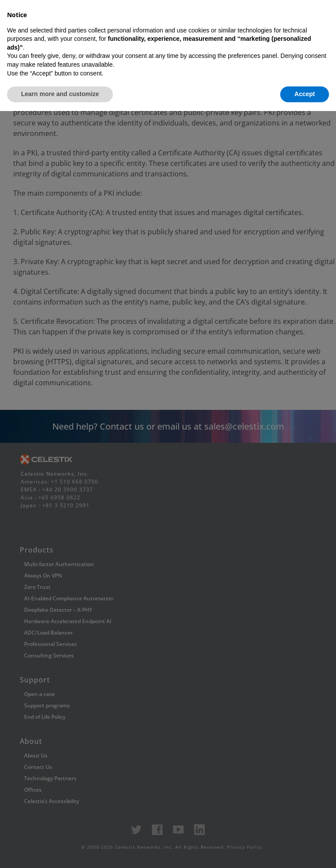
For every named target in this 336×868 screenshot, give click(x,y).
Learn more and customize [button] (60, 851)
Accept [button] (305, 851)
